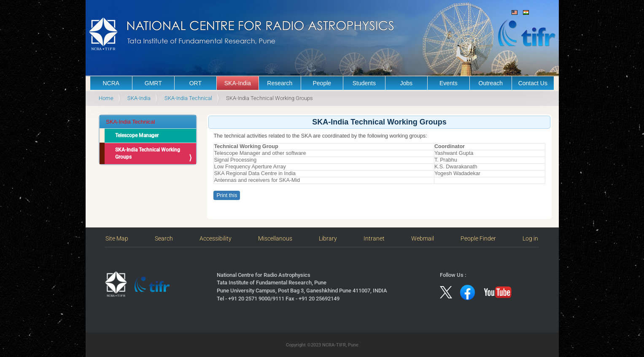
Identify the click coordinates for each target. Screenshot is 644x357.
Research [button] (280, 83)
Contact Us (533, 83)
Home (106, 98)
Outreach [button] (491, 83)
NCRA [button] (111, 83)
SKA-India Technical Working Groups (148, 153)
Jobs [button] (407, 83)
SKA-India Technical (188, 98)
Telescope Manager (137, 135)
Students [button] (364, 83)
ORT (195, 83)
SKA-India (238, 83)
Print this (227, 195)
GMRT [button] (153, 83)
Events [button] (449, 83)
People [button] (322, 83)
